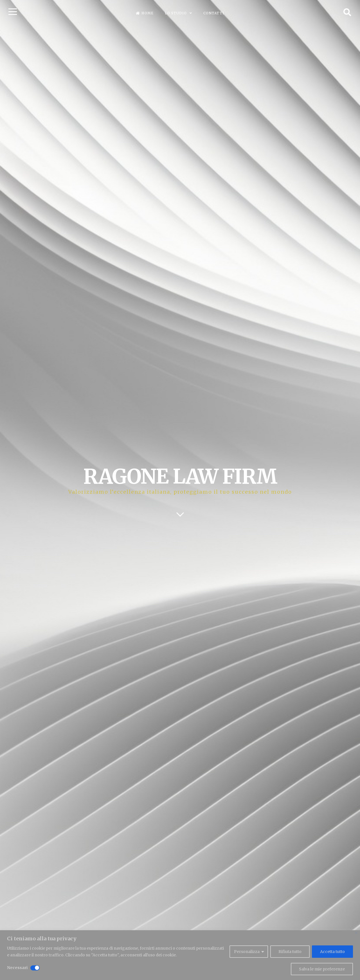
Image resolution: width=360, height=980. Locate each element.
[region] (180, 955)
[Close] (356, 933)
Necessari (17, 968)
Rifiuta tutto (290, 952)
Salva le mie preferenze (322, 969)
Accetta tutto (332, 952)
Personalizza (247, 952)
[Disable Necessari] (35, 968)
